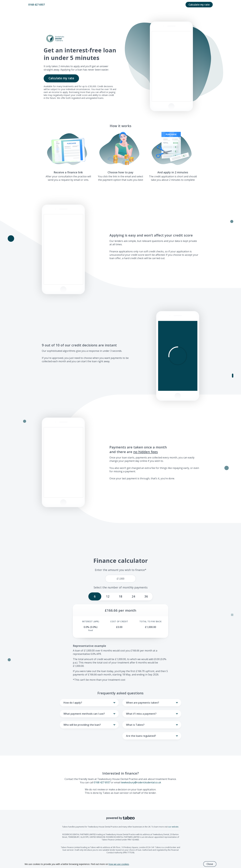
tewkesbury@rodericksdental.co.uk (141, 782)
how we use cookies (119, 864)
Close (210, 864)
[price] (120, 579)
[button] (178, 356)
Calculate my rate (199, 5)
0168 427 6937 (37, 5)
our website (173, 827)
